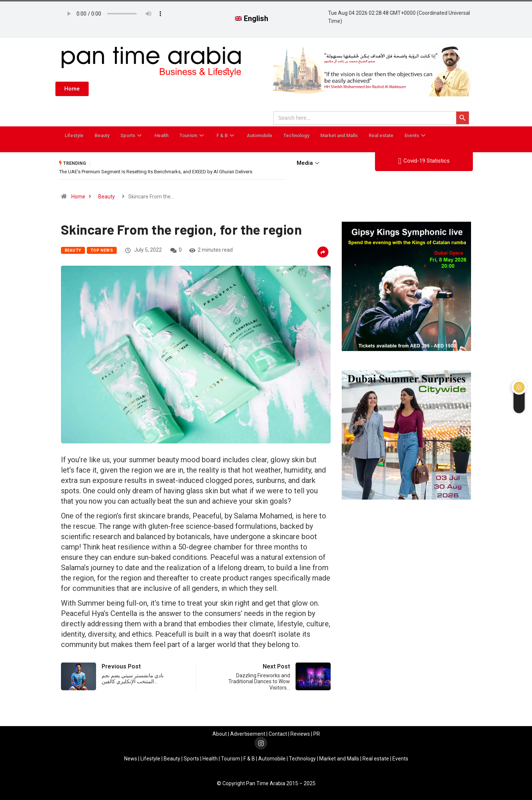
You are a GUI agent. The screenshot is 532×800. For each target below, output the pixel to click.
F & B (226, 135)
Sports (132, 135)
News (131, 758)
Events (416, 135)
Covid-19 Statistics (424, 161)
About (220, 733)
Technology (296, 135)
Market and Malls (339, 135)
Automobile (260, 135)
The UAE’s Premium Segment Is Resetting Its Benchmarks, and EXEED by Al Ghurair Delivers (156, 171)
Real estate (381, 135)
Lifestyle (74, 135)
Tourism (192, 135)
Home (78, 196)
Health (161, 135)
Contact (278, 733)
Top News (102, 250)
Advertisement (248, 733)
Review (299, 733)
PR (317, 733)
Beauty (102, 135)
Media (309, 163)
